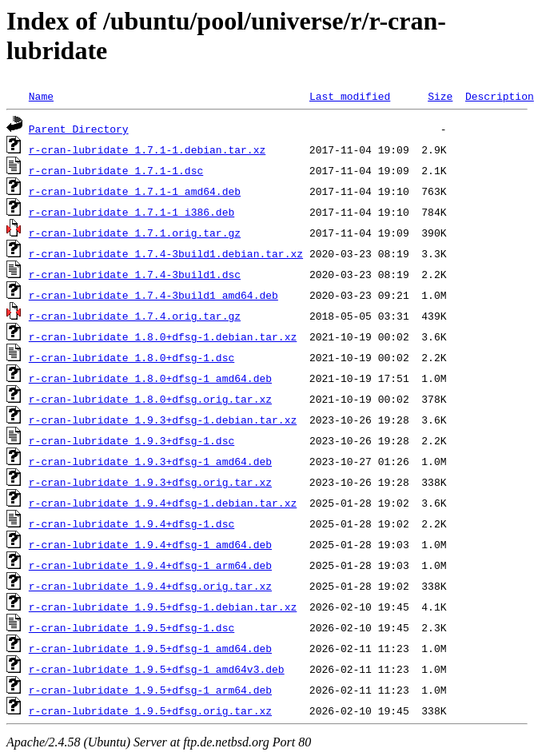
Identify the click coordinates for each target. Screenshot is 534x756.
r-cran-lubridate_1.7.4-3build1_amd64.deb (153, 295)
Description (500, 96)
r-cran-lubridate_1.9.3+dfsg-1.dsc (132, 440)
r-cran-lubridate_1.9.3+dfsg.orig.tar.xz (150, 482)
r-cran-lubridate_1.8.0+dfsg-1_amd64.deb (150, 378)
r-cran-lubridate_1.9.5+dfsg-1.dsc (132, 627)
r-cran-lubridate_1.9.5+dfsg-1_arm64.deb (150, 690)
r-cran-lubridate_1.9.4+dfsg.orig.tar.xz (150, 586)
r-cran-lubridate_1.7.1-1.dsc (116, 170)
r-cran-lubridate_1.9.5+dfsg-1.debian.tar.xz (163, 607)
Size (440, 96)
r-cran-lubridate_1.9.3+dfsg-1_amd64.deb (150, 461)
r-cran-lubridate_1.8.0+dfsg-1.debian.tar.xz (163, 336)
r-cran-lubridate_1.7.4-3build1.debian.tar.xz (166, 253)
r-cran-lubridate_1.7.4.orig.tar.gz (135, 316)
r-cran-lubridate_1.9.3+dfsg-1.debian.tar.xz (163, 420)
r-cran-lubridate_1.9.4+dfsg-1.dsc (132, 523)
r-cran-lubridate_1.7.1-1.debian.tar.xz (147, 149)
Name (41, 96)
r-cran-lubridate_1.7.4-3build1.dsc (135, 274)
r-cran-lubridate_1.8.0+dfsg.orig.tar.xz (150, 399)
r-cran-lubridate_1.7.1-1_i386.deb (132, 212)
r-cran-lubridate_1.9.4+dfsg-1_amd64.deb (150, 544)
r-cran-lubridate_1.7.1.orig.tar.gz (135, 233)
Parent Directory (79, 129)
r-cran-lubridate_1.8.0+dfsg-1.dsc (132, 357)
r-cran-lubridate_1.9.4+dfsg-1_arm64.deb (150, 565)
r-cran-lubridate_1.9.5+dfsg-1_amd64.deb (150, 648)
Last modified (350, 96)
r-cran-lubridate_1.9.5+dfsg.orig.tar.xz (150, 710)
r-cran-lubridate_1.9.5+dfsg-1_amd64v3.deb (157, 669)
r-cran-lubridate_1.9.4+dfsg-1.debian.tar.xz (163, 503)
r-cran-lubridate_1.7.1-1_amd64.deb (135, 191)
